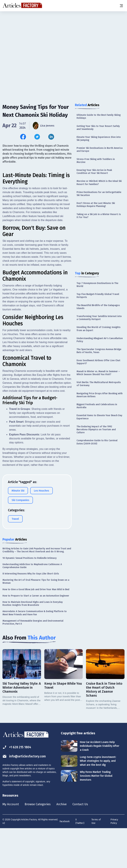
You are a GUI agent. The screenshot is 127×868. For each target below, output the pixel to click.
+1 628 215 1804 (18, 786)
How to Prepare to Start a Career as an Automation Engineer (36, 635)
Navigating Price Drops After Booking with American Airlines (100, 395)
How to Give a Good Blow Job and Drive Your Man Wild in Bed (36, 628)
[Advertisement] (63, 37)
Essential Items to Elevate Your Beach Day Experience (99, 417)
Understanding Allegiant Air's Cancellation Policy (100, 340)
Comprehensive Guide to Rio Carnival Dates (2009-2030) (97, 442)
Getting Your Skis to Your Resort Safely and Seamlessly (98, 128)
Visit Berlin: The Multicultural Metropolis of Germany (99, 384)
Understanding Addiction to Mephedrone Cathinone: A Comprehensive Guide (32, 605)
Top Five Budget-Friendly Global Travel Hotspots (98, 296)
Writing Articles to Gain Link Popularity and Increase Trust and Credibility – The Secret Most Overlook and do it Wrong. (37, 589)
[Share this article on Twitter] (37, 137)
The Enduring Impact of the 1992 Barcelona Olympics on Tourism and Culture (96, 430)
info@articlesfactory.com (25, 795)
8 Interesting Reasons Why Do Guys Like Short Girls (31, 613)
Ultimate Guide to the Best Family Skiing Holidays (99, 116)
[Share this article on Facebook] (23, 137)
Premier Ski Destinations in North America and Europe (100, 150)
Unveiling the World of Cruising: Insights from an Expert (98, 329)
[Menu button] (121, 6)
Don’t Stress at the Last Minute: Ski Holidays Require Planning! (96, 205)
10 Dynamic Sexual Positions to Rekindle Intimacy (30, 597)
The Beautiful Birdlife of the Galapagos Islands (98, 307)
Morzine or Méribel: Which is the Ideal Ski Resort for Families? (99, 183)
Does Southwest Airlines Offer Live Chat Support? (98, 362)
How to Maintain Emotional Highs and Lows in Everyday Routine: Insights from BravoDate (33, 642)
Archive (64, 843)
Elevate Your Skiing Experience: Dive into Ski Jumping (99, 139)
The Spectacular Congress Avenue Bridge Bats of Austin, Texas (99, 351)
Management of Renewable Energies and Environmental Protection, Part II (33, 661)
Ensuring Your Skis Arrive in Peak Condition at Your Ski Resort (94, 172)
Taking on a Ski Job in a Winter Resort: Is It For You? (99, 216)
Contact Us (84, 843)
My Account (11, 843)
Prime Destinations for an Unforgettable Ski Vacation (99, 194)
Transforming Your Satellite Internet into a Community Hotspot (99, 318)
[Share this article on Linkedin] (51, 137)
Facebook (65, 861)
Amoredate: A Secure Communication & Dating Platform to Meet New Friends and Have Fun (35, 652)
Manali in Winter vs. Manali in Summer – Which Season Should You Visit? (98, 373)
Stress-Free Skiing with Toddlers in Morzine (96, 161)
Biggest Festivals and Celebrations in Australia (97, 406)
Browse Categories (39, 843)
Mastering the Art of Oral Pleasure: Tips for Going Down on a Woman (36, 620)
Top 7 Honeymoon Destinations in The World (97, 285)
